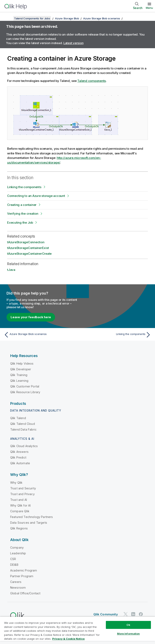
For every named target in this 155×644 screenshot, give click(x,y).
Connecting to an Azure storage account (36, 196)
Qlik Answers (19, 452)
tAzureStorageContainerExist (28, 248)
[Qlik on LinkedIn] (133, 614)
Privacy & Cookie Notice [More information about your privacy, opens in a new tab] (68, 639)
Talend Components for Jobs (32, 18)
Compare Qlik (20, 511)
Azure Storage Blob (67, 18)
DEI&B (14, 565)
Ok (128, 625)
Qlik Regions (19, 528)
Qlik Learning (19, 381)
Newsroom (18, 588)
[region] (77, 630)
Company (17, 547)
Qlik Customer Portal (25, 386)
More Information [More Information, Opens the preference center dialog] (128, 634)
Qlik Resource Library (25, 392)
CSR (13, 559)
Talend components (92, 81)
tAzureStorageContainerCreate (29, 254)
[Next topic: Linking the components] (115, 335)
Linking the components (24, 187)
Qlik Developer (21, 369)
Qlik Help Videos (22, 363)
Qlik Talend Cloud (23, 424)
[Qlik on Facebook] (141, 614)
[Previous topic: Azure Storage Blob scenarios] (40, 335)
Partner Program (22, 576)
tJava (11, 270)
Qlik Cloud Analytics (24, 446)
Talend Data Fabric (23, 429)
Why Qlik (16, 483)
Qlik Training (19, 375)
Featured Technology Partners (32, 517)
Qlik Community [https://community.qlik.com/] (106, 614)
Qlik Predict (18, 457)
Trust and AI (19, 500)
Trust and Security (23, 488)
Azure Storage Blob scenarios (102, 18)
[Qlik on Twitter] (126, 614)
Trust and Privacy (22, 494)
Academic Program (24, 570)
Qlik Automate (20, 463)
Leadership (18, 553)
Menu (149, 8)
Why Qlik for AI (20, 505)
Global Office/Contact (25, 593)
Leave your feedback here (31, 317)
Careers (16, 582)
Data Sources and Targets (29, 523)
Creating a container (22, 205)
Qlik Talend (18, 418)
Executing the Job (20, 223)
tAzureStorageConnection (26, 242)
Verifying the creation (23, 214)
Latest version (74, 43)
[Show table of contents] (8, 18)
